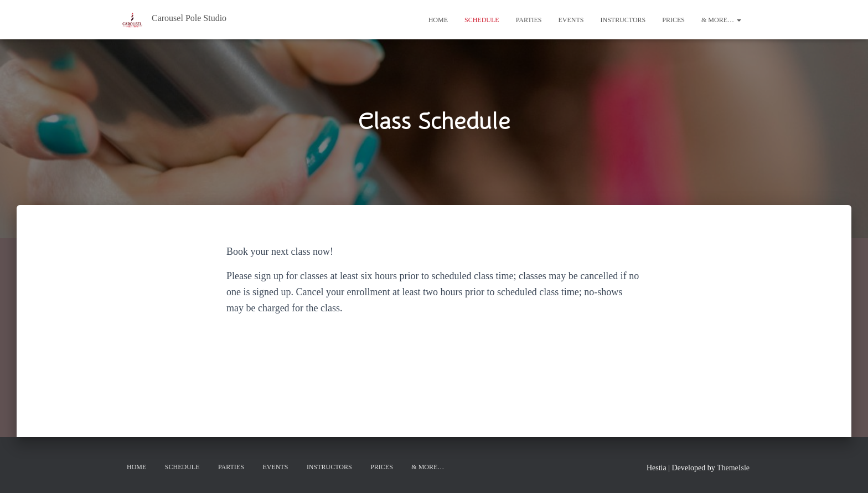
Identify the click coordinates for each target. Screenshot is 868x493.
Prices (673, 20)
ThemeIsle (733, 468)
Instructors (623, 20)
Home (438, 20)
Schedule (482, 20)
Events (571, 20)
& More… (721, 20)
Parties (529, 20)
